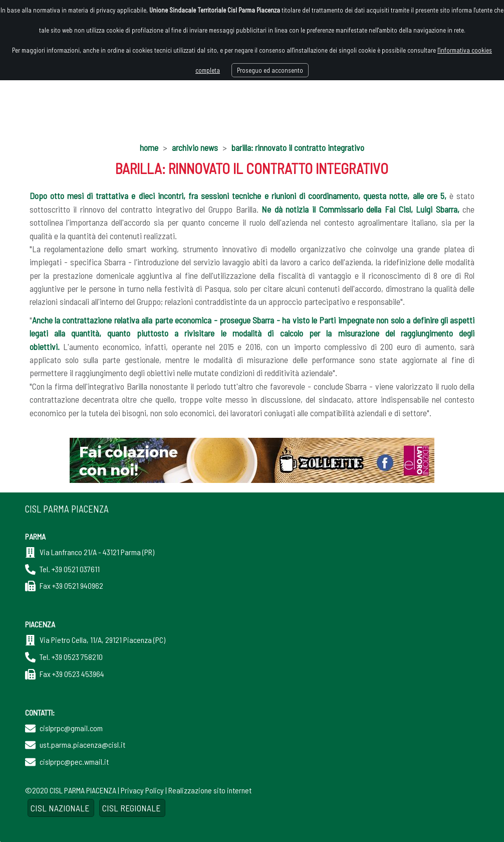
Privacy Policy (142, 790)
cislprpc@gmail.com (71, 728)
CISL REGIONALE (132, 808)
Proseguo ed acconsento (270, 70)
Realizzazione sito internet (210, 790)
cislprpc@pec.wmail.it (74, 762)
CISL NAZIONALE (61, 808)
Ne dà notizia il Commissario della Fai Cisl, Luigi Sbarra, (360, 209)
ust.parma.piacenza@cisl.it (82, 744)
